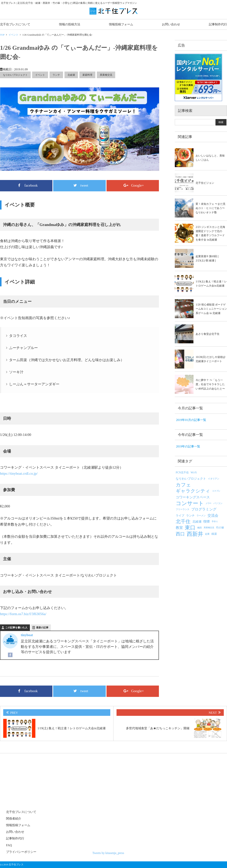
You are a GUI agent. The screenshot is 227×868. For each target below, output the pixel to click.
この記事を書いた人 (16, 628)
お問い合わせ (171, 24)
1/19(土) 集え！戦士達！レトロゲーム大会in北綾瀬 (211, 284)
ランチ (56, 75)
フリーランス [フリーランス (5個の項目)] (183, 509)
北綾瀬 (71, 75)
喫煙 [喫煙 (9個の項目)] (207, 522)
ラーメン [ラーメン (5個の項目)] (201, 516)
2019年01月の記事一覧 (191, 420)
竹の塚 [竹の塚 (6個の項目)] (220, 528)
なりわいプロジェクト (15, 75)
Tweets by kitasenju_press (108, 853)
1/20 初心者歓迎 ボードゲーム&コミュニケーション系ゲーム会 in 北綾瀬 (211, 309)
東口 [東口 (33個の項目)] (190, 528)
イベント (13, 35)
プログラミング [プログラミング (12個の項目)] (204, 509)
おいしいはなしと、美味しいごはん (210, 158)
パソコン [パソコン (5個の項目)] (218, 503)
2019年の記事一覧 (188, 446)
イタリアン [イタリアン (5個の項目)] (214, 479)
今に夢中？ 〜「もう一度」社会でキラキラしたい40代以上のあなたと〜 (210, 384)
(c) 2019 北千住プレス (12, 865)
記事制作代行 (218, 24)
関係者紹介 (14, 819)
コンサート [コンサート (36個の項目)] (190, 503)
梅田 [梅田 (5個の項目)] (200, 528)
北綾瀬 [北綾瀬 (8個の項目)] (197, 522)
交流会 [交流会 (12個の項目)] (213, 515)
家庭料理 (87, 75)
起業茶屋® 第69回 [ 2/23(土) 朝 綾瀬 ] (207, 258)
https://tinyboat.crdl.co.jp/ (19, 473)
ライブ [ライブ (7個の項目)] (180, 516)
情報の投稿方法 (70, 24)
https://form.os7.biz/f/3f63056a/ (23, 614)
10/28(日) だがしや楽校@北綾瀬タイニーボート (210, 359)
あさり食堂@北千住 (207, 334)
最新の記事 (42, 628)
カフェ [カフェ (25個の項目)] (183, 485)
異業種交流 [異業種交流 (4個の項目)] (209, 528)
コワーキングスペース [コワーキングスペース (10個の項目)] (193, 497)
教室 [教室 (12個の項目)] (179, 528)
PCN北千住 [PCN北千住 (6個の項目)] (182, 473)
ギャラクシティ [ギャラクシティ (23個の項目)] (193, 491)
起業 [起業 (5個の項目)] (207, 534)
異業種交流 (106, 75)
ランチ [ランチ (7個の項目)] (190, 516)
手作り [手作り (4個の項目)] (215, 522)
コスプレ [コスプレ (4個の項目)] (216, 491)
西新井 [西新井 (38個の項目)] (195, 534)
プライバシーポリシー (21, 852)
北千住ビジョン (205, 183)
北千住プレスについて (15, 24)
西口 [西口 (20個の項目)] (180, 534)
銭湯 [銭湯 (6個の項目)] (214, 534)
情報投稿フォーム (121, 24)
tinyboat (27, 635)
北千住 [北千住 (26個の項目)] (183, 522)
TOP (2, 35)
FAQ (9, 845)
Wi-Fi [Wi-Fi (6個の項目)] (194, 473)
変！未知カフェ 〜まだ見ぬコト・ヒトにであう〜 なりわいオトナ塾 (211, 208)
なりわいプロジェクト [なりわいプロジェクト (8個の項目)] (191, 479)
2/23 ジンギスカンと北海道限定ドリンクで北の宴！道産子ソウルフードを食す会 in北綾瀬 (210, 233)
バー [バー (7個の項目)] (209, 503)
